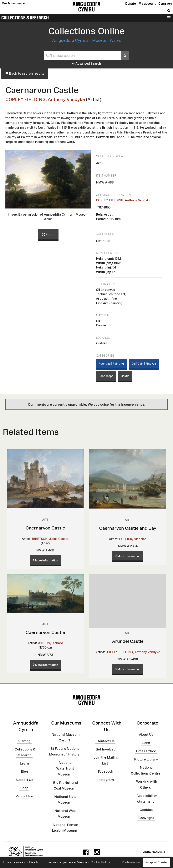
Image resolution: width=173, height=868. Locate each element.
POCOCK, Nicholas (133, 539)
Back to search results (25, 73)
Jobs (146, 743)
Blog (24, 771)
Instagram (106, 780)
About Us (146, 735)
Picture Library (146, 759)
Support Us (24, 780)
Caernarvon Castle (45, 528)
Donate (131, 3)
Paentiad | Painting (111, 364)
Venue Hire (24, 796)
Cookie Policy (100, 862)
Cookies (146, 810)
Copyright (146, 818)
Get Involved (105, 749)
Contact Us (106, 741)
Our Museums (14, 3)
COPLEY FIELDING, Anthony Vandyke (45, 99)
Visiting (24, 741)
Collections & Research (25, 18)
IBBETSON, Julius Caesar (50, 539)
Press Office (146, 751)
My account (147, 3)
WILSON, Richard (50, 643)
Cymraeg (165, 3)
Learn (24, 763)
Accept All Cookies (156, 862)
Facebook (106, 771)
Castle (125, 376)
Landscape (106, 376)
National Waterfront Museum (65, 768)
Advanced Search (86, 64)
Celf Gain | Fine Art (144, 364)
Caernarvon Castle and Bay (128, 528)
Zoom (48, 234)
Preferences (131, 862)
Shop (24, 788)
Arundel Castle (128, 641)
